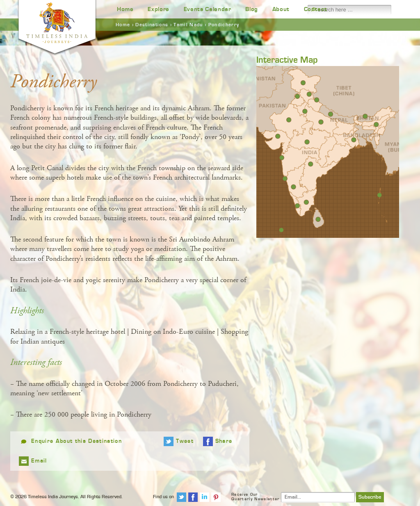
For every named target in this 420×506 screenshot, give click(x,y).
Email (39, 461)
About (281, 9)
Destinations (152, 25)
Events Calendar (208, 9)
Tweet (185, 441)
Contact (316, 9)
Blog (252, 9)
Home (125, 9)
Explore (159, 9)
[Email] (318, 497)
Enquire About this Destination (76, 441)
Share (224, 441)
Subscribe (370, 497)
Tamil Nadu (188, 25)
